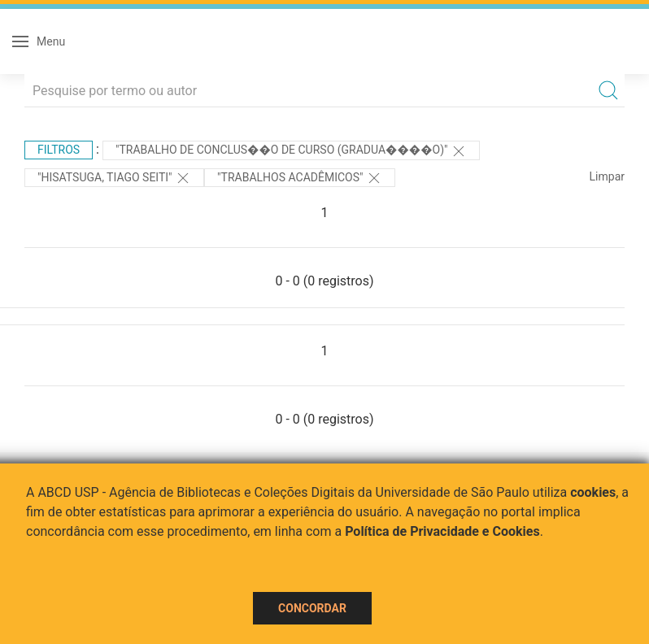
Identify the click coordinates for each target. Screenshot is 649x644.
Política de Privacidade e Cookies (442, 531)
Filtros (59, 150)
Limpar (607, 176)
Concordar (312, 608)
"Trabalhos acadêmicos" (300, 178)
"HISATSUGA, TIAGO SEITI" (114, 178)
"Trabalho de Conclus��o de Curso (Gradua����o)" (291, 151)
